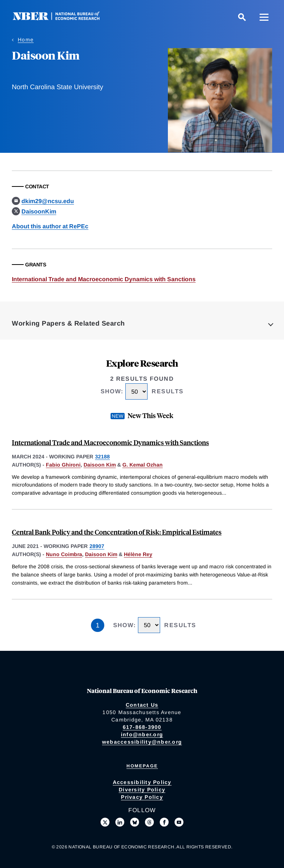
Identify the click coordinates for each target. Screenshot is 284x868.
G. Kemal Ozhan (143, 465)
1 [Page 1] (98, 625)
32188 (102, 457)
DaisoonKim (39, 211)
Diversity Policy (142, 790)
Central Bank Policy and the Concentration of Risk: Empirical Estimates (117, 532)
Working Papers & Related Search (68, 323)
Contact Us (142, 705)
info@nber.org (142, 734)
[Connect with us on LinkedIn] (120, 822)
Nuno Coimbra (64, 554)
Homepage (142, 766)
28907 (97, 546)
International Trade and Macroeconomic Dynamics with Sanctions (104, 279)
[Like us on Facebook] (164, 822)
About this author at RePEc (50, 226)
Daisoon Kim (100, 465)
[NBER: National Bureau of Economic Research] (62, 18)
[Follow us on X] (105, 822)
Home (26, 40)
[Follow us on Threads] (149, 822)
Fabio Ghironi (63, 465)
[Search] (242, 17)
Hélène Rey (138, 554)
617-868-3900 (142, 727)
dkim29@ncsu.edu (48, 201)
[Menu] (264, 17)
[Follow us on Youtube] (179, 822)
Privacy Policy (142, 797)
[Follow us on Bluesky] (135, 822)
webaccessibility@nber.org (142, 742)
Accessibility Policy (142, 782)
